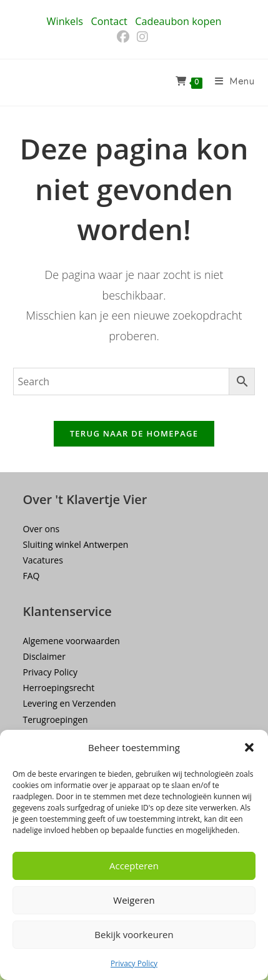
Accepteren (134, 866)
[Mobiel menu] (230, 83)
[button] (249, 747)
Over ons (41, 529)
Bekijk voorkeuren (134, 934)
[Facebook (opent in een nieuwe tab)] (125, 37)
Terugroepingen (55, 720)
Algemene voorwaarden (71, 641)
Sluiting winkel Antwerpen (75, 544)
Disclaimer (44, 656)
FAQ (31, 576)
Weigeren (134, 900)
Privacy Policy (134, 963)
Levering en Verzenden (69, 703)
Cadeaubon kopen (178, 21)
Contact (109, 21)
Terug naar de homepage (134, 433)
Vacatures (42, 560)
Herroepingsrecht (58, 688)
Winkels (65, 21)
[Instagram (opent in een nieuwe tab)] (142, 37)
